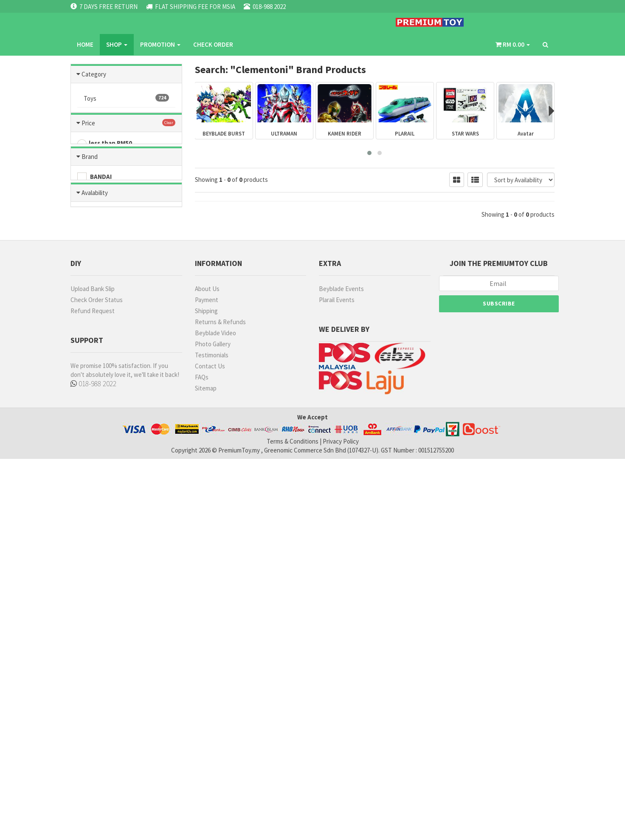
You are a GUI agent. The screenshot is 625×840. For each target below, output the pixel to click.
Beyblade (126, 191)
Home (155, 23)
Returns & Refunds (220, 703)
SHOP (187, 23)
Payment (207, 681)
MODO (93, 511)
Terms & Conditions (293, 822)
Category (94, 74)
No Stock (97, 582)
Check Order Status (97, 681)
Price (88, 311)
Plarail (126, 247)
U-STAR (95, 475)
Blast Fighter (126, 285)
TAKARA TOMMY (107, 499)
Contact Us (210, 747)
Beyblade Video (215, 714)
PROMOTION (230, 23)
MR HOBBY (99, 463)
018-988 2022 (96, 765)
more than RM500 (108, 392)
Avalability (95, 549)
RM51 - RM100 (103, 344)
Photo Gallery (213, 725)
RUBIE (92, 523)
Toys (126, 98)
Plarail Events (337, 681)
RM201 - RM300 (104, 368)
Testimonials (212, 736)
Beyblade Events (341, 670)
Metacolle (126, 229)
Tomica (126, 154)
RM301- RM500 (104, 380)
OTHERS (96, 487)
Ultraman (126, 266)
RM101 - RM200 (104, 356)
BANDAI (94, 439)
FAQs (202, 758)
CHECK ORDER (283, 23)
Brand (90, 418)
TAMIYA (94, 451)
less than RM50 (105, 332)
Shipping (206, 692)
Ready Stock (102, 570)
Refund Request (93, 692)
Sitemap (206, 769)
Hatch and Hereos (126, 173)
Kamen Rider (126, 210)
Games (126, 135)
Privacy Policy (341, 822)
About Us (207, 670)
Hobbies (126, 116)
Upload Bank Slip (93, 670)
